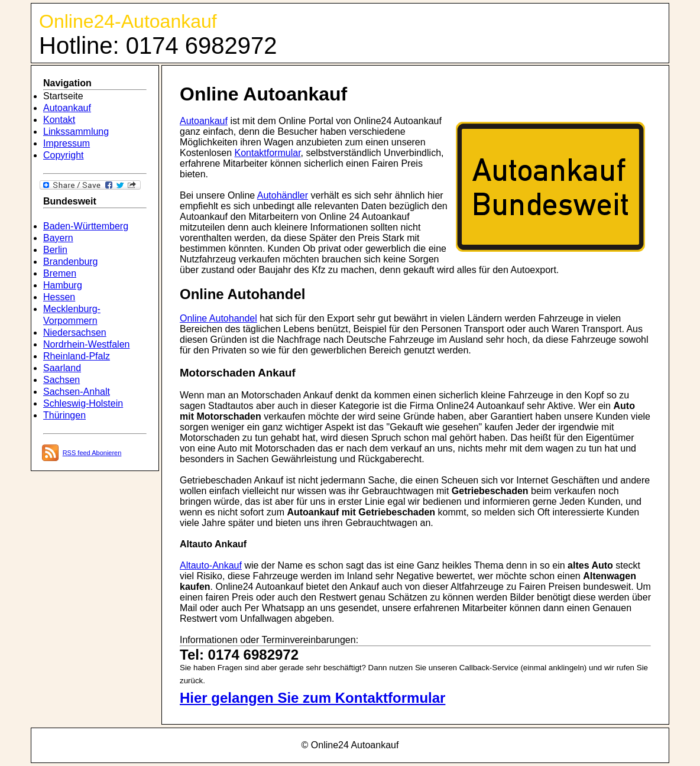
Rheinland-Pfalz (77, 356)
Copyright (63, 155)
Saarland (62, 368)
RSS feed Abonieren (92, 453)
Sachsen (61, 380)
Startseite (63, 96)
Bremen (60, 273)
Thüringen (64, 415)
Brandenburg (71, 262)
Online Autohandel (218, 318)
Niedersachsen (75, 332)
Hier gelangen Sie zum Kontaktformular (312, 698)
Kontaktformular (268, 153)
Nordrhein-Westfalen (86, 344)
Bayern (58, 238)
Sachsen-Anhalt (77, 392)
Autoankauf (67, 108)
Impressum (67, 143)
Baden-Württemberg (86, 226)
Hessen (59, 297)
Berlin (55, 250)
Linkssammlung (76, 132)
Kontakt (59, 120)
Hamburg (63, 285)
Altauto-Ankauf (211, 565)
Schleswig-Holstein (83, 403)
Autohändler (283, 195)
